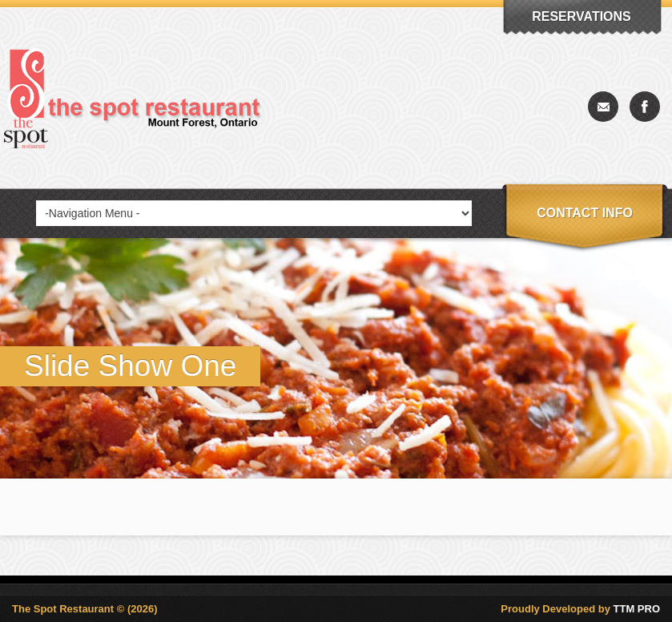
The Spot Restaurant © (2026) (85, 609)
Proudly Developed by (580, 609)
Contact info (585, 213)
